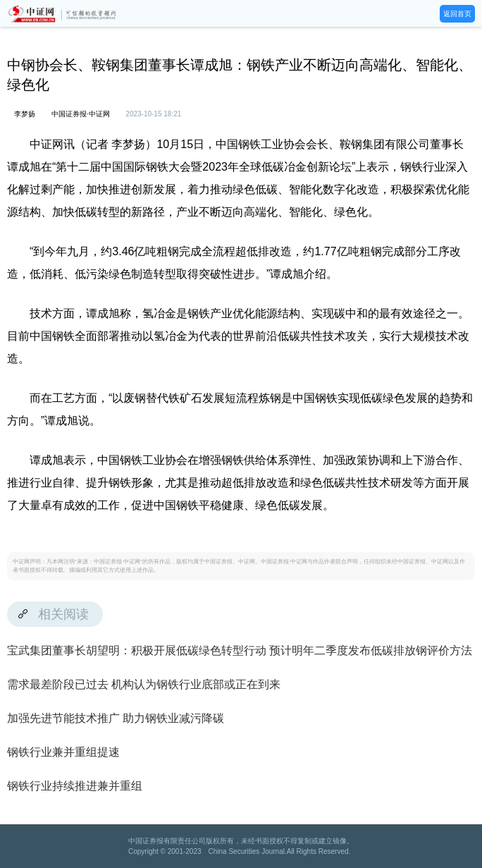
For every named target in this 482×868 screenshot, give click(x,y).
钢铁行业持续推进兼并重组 (75, 786)
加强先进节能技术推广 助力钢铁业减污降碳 (116, 718)
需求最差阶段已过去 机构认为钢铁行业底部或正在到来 (144, 684)
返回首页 (457, 14)
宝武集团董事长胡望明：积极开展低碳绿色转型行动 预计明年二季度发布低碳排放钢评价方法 (240, 650)
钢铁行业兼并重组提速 (63, 752)
